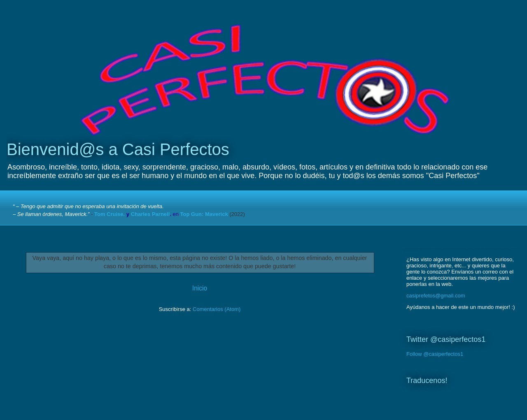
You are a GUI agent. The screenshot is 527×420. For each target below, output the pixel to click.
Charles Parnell (150, 214)
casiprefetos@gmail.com (436, 296)
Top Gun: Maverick (204, 214)
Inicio (200, 288)
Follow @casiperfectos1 (435, 354)
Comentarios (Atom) (217, 309)
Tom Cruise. (110, 214)
